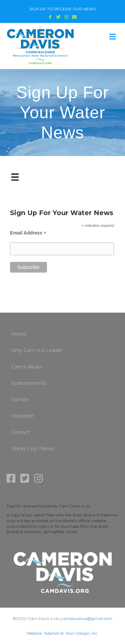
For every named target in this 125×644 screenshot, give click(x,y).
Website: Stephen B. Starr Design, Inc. (62, 633)
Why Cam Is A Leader (37, 350)
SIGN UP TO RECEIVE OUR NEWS (62, 9)
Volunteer (23, 416)
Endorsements (29, 383)
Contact (21, 432)
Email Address (28, 233)
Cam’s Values (27, 367)
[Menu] (15, 177)
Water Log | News (33, 449)
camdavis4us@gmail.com (87, 618)
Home (19, 334)
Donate (20, 399)
